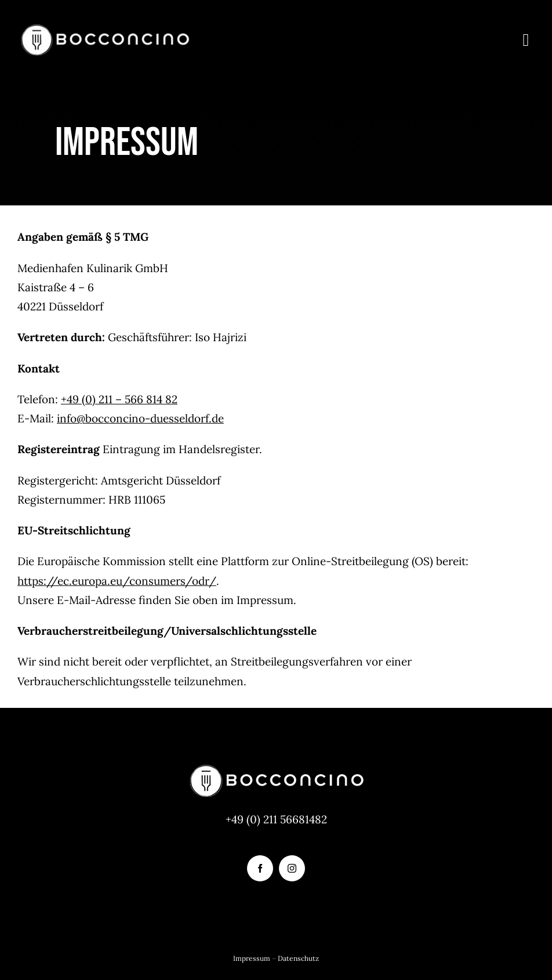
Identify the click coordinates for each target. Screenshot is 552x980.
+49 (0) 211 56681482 (276, 819)
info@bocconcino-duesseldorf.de (140, 418)
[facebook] (260, 868)
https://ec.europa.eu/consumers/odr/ (117, 581)
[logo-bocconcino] (104, 28)
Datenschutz (298, 958)
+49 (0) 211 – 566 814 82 (119, 399)
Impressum (252, 958)
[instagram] (292, 868)
